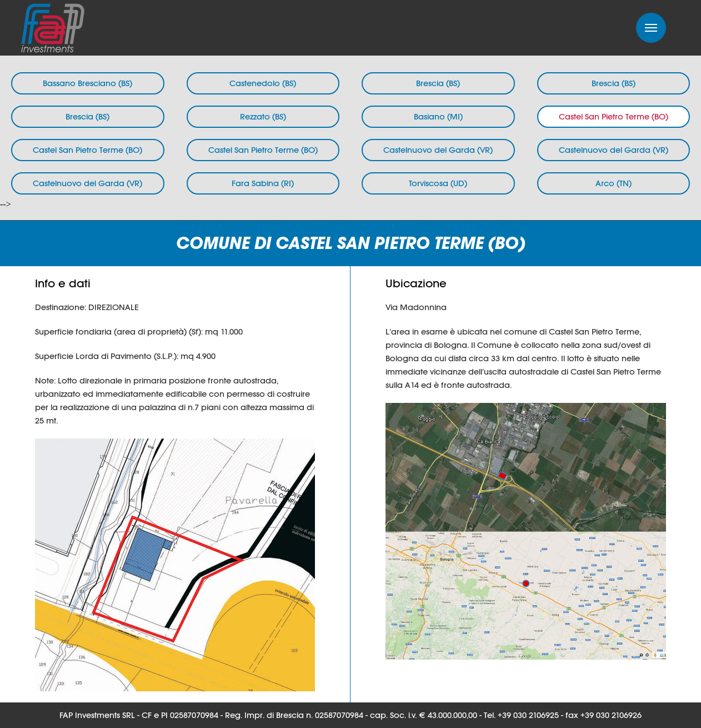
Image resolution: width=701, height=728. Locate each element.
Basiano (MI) (438, 116)
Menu (651, 28)
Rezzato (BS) (263, 116)
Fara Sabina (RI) (263, 183)
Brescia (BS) (438, 83)
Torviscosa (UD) (438, 183)
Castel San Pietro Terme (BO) (614, 116)
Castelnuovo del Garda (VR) (438, 150)
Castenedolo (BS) (263, 83)
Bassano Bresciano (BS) (87, 83)
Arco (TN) (614, 183)
